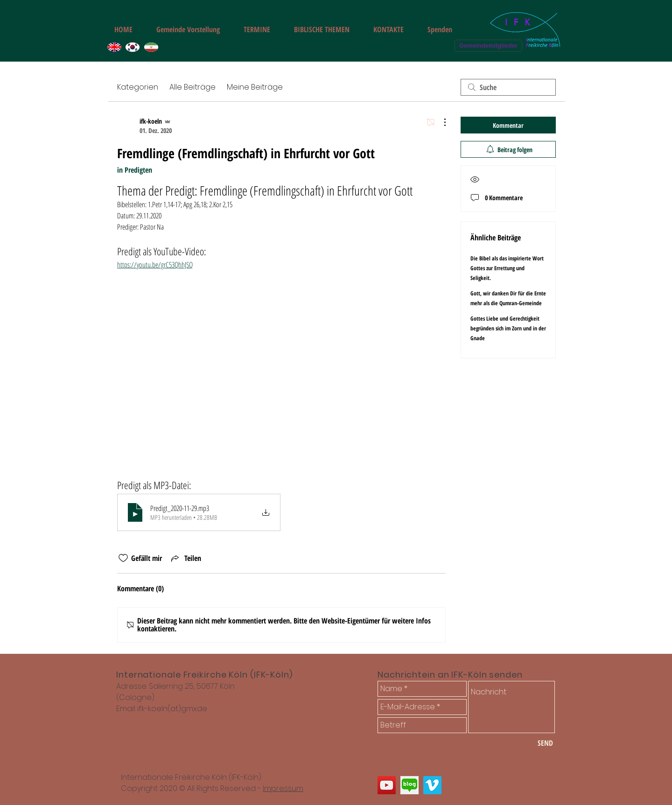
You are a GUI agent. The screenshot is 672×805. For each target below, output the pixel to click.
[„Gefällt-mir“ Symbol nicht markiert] (123, 558)
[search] (508, 87)
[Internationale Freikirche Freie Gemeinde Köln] (387, 785)
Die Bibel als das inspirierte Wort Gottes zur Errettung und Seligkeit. (507, 268)
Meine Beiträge (255, 87)
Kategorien (138, 87)
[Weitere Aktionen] (440, 122)
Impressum (283, 788)
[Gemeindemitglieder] (488, 46)
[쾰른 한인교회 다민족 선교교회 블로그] (409, 785)
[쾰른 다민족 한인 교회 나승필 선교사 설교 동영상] (432, 785)
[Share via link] (185, 558)
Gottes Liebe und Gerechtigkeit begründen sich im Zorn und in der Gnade (508, 328)
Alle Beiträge (192, 87)
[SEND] (545, 743)
